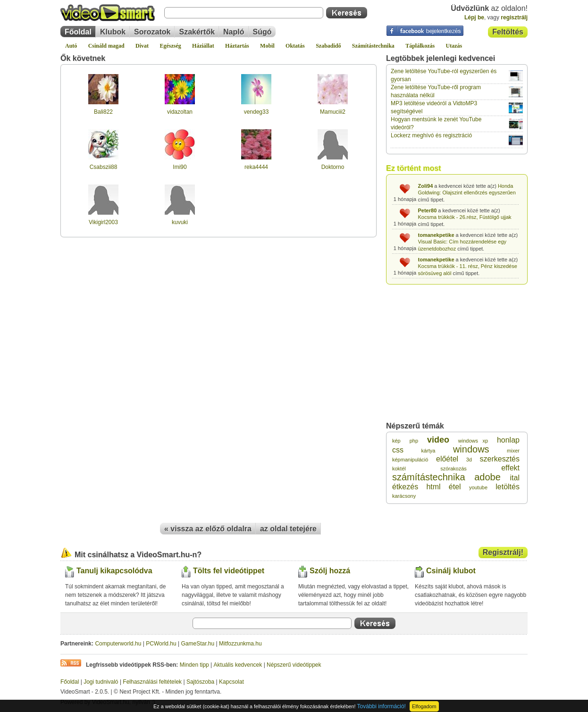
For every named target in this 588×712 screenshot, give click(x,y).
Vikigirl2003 (103, 222)
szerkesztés (500, 459)
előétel (447, 459)
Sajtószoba (200, 682)
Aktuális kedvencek (238, 665)
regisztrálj (514, 17)
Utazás (454, 46)
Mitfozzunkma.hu (240, 644)
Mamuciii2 (333, 112)
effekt (510, 468)
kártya (428, 451)
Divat (142, 46)
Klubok (113, 32)
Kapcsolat (231, 682)
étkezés (405, 487)
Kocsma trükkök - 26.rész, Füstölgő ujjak (465, 217)
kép (396, 441)
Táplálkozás (420, 46)
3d (469, 460)
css (398, 450)
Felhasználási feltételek (152, 682)
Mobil (267, 46)
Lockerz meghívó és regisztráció (431, 135)
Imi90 (180, 167)
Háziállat (203, 46)
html (433, 487)
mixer (513, 451)
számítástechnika (429, 477)
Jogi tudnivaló (101, 682)
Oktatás (295, 46)
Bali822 (103, 112)
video (438, 440)
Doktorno (333, 167)
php (414, 441)
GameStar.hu (198, 644)
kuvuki (180, 222)
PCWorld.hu (161, 644)
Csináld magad (106, 46)
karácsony (404, 496)
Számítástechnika (373, 46)
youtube (478, 487)
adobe (487, 477)
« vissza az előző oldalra (208, 529)
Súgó (262, 32)
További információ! (382, 706)
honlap (508, 440)
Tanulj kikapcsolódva (114, 571)
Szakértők (197, 32)
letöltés (508, 487)
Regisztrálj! (503, 552)
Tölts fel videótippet (229, 571)
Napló (234, 32)
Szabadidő (328, 46)
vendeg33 (256, 112)
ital (515, 478)
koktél (399, 469)
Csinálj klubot (451, 571)
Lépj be (474, 17)
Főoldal (78, 32)
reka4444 (256, 167)
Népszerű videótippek (294, 665)
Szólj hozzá (330, 571)
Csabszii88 (104, 167)
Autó (71, 46)
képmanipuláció (410, 460)
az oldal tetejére (288, 529)
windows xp (473, 441)
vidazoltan (180, 112)
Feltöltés (508, 32)
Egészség (170, 46)
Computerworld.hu (118, 644)
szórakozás (454, 469)
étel (455, 487)
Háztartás (237, 46)
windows (471, 449)
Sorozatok (152, 32)
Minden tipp (194, 665)
